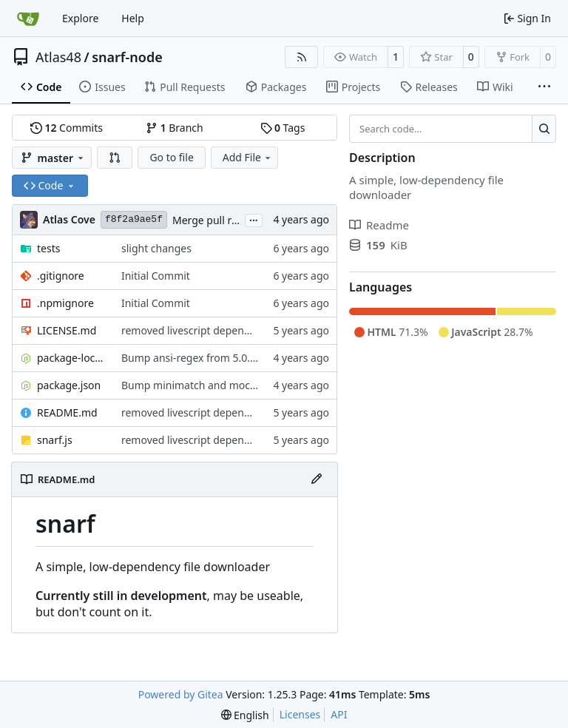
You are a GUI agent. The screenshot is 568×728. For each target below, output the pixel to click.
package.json (69, 385)
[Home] (28, 18)
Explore (80, 18)
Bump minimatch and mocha (192, 385)
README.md (67, 412)
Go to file (171, 157)
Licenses (300, 714)
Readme (379, 225)
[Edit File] (317, 479)
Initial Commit (156, 276)
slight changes (156, 248)
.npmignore (65, 303)
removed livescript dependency (197, 330)
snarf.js (55, 440)
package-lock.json (72, 358)
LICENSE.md (67, 330)
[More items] (544, 87)
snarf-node (127, 57)
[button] (115, 158)
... (254, 219)
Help (133, 18)
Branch (175, 128)
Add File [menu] (248, 157)
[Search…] (544, 129)
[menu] (245, 715)
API (339, 714)
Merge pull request (220, 220)
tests (48, 248)
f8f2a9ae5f (134, 219)
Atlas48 (58, 57)
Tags (283, 128)
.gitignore (61, 276)
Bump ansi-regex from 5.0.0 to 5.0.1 (208, 358)
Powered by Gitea (181, 694)
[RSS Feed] (302, 57)
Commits (67, 128)
